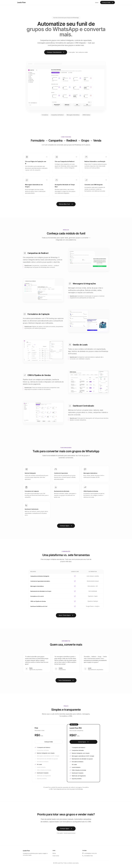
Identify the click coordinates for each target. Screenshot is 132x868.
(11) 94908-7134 (87, 856)
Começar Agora (66, 526)
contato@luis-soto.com (90, 853)
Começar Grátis (108, 2)
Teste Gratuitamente (66, 680)
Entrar (97, 2)
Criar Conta (56, 856)
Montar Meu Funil (66, 204)
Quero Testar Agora (66, 615)
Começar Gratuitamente (56, 52)
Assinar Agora (83, 742)
